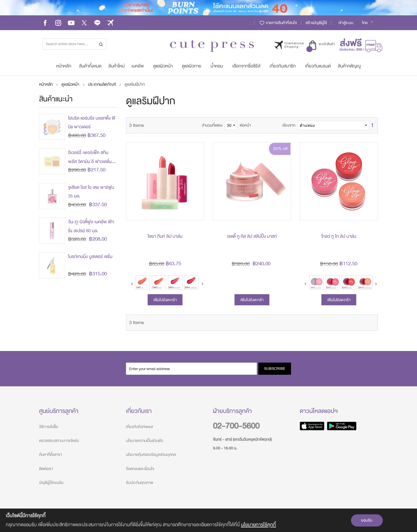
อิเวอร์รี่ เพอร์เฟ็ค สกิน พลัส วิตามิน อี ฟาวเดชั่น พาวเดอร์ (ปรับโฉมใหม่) (90, 161)
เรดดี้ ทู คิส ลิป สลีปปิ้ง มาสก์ (252, 236)
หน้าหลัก (46, 84)
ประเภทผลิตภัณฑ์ (102, 84)
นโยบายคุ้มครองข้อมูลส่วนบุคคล (151, 455)
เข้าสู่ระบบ (346, 23)
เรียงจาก (289, 125)
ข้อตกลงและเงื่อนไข (140, 469)
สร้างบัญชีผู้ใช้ (316, 23)
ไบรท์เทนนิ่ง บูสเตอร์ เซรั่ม (90, 257)
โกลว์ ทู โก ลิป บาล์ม (339, 236)
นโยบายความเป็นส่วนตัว (145, 441)
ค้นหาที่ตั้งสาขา (51, 455)
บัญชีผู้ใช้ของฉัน (51, 483)
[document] (209, 520)
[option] (143, 282)
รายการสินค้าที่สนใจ (278, 23)
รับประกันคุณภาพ (140, 483)
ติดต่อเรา (46, 469)
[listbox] (349, 284)
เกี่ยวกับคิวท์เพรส (139, 427)
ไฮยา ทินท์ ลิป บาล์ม (165, 236)
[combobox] (74, 44)
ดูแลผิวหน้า (71, 84)
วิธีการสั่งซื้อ (49, 427)
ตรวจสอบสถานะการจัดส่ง (59, 441)
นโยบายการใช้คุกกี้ (258, 525)
